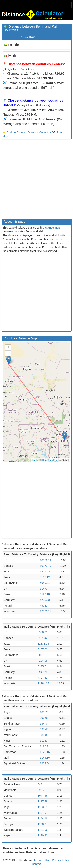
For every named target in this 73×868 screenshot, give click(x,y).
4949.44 (45, 583)
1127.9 (42, 813)
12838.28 (43, 644)
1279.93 (43, 835)
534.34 (44, 724)
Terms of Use (42, 860)
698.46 (44, 729)
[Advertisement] (36, 180)
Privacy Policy (61, 860)
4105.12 (45, 577)
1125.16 (45, 752)
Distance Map (51, 228)
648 (40, 784)
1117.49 (43, 801)
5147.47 (45, 589)
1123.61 (43, 807)
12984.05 (43, 683)
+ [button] (8, 348)
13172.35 (46, 571)
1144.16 (45, 758)
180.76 (44, 712)
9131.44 (43, 638)
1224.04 (45, 763)
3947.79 (43, 672)
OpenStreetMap (50, 460)
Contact (36, 864)
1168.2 (42, 824)
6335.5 (42, 666)
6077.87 (43, 655)
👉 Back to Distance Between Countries (27, 132)
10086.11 (46, 560)
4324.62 (43, 678)
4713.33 (45, 600)
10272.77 (46, 566)
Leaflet (35, 460)
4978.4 (44, 606)
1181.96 (43, 830)
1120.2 (44, 746)
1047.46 (43, 796)
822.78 (42, 790)
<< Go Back (28, 37)
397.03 (44, 718)
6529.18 (45, 594)
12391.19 (46, 611)
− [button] (8, 354)
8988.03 (43, 632)
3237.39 (43, 649)
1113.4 (44, 741)
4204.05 (43, 661)
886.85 (44, 735)
